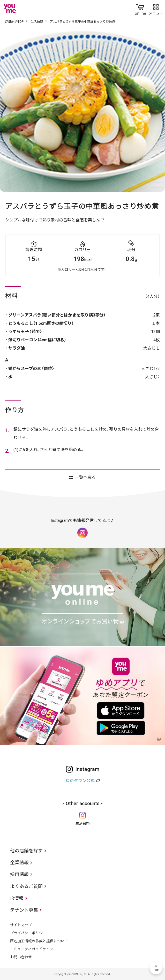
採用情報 (19, 874)
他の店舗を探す (26, 851)
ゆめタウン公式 (80, 781)
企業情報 (19, 863)
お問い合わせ (21, 957)
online (140, 9)
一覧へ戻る (85, 477)
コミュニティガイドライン (32, 949)
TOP (156, 968)
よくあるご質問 (26, 886)
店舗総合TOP (14, 22)
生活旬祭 (37, 22)
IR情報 (17, 898)
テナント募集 (24, 910)
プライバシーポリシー (28, 933)
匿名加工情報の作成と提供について (39, 941)
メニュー (156, 9)
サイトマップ (21, 925)
